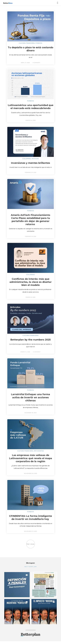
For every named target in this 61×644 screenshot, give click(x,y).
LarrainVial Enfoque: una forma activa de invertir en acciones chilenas (30, 400)
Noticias (35, 162)
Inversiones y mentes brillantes (31, 166)
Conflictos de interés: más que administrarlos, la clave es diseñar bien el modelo (30, 285)
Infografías (39, 454)
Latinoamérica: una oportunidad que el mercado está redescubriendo (30, 108)
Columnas (27, 162)
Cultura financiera (27, 43)
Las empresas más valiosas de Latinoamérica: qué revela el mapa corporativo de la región (30, 461)
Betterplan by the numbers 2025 (30, 343)
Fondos (39, 43)
